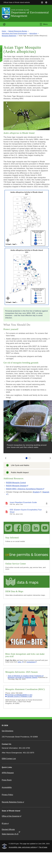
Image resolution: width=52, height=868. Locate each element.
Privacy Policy (7, 795)
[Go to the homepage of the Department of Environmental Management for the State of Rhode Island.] (6, 13)
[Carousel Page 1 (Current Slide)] (27, 458)
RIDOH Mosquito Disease (16, 486)
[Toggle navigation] (44, 24)
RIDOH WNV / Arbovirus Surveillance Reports (24, 489)
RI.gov (4, 823)
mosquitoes (31, 662)
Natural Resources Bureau (18, 31)
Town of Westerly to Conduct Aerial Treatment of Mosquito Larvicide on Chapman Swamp (26, 677)
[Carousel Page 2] (29, 458)
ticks (20, 662)
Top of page (43, 847)
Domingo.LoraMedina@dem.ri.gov (20, 695)
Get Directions (7, 731)
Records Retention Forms (12, 802)
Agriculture (33, 33)
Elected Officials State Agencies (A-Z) (10, 832)
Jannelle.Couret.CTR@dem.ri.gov (20, 696)
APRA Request (8, 773)
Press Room (7, 780)
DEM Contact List (9, 759)
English (36, 492)
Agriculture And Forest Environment (14, 33)
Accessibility (7, 787)
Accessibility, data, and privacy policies (22, 847)
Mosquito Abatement (9, 36)
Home (4, 31)
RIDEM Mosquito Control (16, 483)
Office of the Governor (11, 816)
